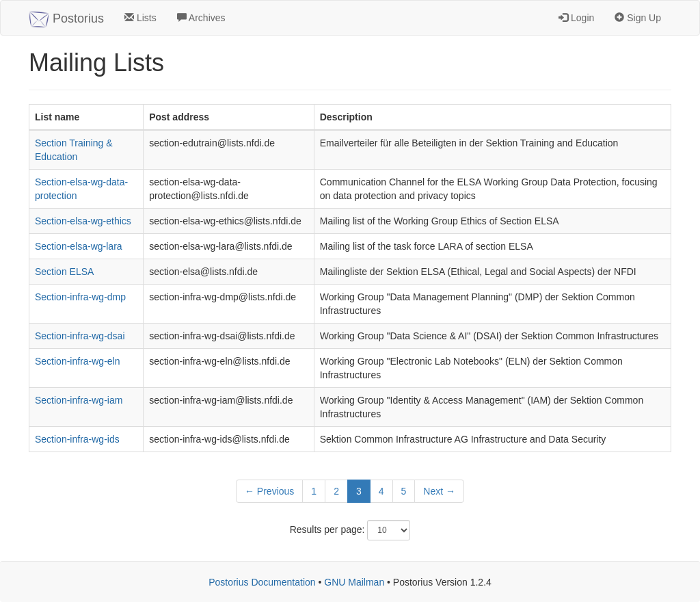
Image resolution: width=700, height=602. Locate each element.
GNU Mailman (354, 582)
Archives (201, 18)
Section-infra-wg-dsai (80, 336)
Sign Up (638, 18)
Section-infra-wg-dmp (80, 297)
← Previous (269, 491)
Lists (140, 18)
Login (576, 18)
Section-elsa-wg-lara (79, 246)
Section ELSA (64, 272)
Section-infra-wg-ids (77, 439)
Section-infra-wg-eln (78, 361)
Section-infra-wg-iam (79, 400)
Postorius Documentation (262, 582)
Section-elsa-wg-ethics (83, 221)
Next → (439, 491)
